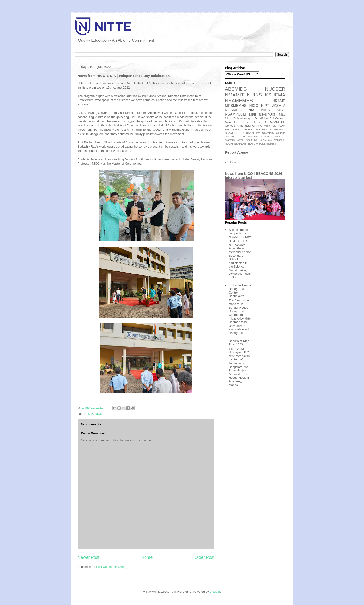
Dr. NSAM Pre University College (263, 133)
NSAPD (251, 144)
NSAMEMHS (239, 101)
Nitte (282, 114)
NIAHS (258, 136)
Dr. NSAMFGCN (261, 129)
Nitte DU (280, 137)
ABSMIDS (236, 89)
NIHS (265, 110)
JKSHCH (250, 126)
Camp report (245, 140)
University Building (266, 144)
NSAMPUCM (236, 114)
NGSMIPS (233, 110)
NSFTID (269, 137)
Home (147, 557)
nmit (240, 126)
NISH (281, 110)
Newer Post (88, 557)
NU (260, 126)
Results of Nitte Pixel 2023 (239, 343)
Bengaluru (279, 129)
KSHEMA (275, 95)
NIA (91, 414)
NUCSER (275, 89)
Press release (252, 122)
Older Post (205, 557)
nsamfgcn (247, 118)
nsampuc (230, 140)
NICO (99, 414)
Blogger (215, 592)
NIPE (253, 114)
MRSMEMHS (236, 106)
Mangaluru (280, 140)
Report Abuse (236, 152)
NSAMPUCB (233, 136)
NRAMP (279, 101)
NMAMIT (234, 95)
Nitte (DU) (232, 118)
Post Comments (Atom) (112, 567)
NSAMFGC (232, 133)
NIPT (265, 106)
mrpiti (267, 126)
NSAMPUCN (268, 114)
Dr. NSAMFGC (263, 140)
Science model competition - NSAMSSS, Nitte (240, 233)
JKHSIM (247, 136)
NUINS (255, 95)
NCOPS (229, 144)
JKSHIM (279, 106)
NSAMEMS (240, 144)
